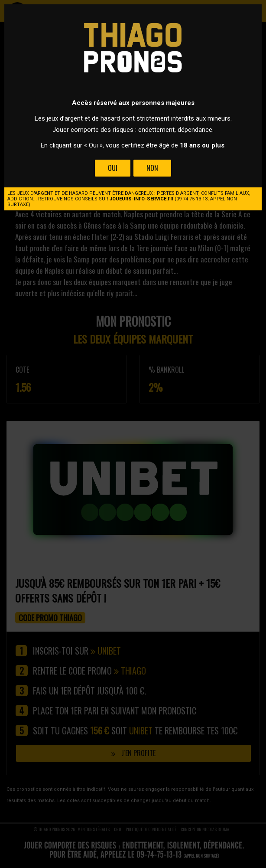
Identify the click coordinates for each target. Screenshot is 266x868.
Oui (113, 168)
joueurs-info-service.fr (141, 199)
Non (152, 168)
